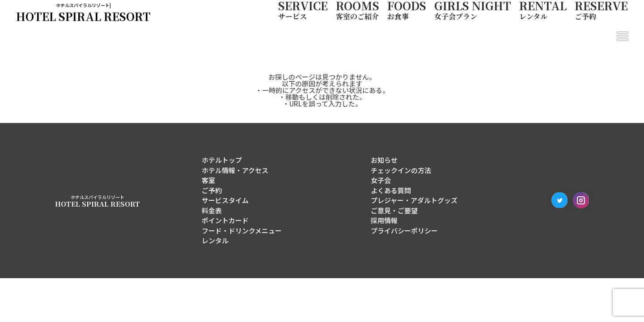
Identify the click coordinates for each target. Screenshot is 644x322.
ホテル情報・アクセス (235, 170)
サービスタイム (225, 200)
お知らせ (384, 160)
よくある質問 (391, 190)
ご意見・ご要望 (394, 210)
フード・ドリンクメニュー (242, 231)
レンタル (215, 240)
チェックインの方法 (401, 170)
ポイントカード (225, 220)
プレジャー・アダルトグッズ (414, 200)
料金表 (212, 210)
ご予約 (212, 190)
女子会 (381, 180)
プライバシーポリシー (404, 231)
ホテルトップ (222, 160)
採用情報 (384, 220)
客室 (208, 180)
